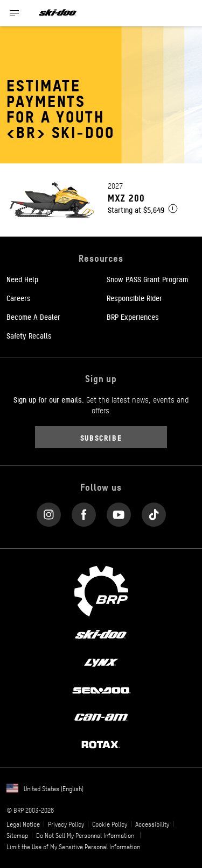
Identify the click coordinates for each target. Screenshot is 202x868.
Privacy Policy (66, 824)
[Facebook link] (84, 512)
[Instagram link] (49, 512)
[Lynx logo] (101, 662)
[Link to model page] (101, 200)
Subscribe (101, 437)
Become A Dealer (33, 317)
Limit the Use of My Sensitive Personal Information (73, 847)
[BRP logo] (101, 590)
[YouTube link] (119, 512)
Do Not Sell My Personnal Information (85, 835)
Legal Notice (23, 824)
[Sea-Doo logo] (101, 689)
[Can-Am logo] (101, 716)
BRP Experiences (133, 317)
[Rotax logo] (101, 744)
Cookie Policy (110, 824)
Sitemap (17, 835)
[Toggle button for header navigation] (15, 13)
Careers (19, 298)
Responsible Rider (134, 298)
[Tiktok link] (154, 512)
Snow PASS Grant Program (147, 279)
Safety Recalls (29, 335)
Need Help (22, 279)
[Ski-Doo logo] (58, 13)
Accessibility (152, 824)
